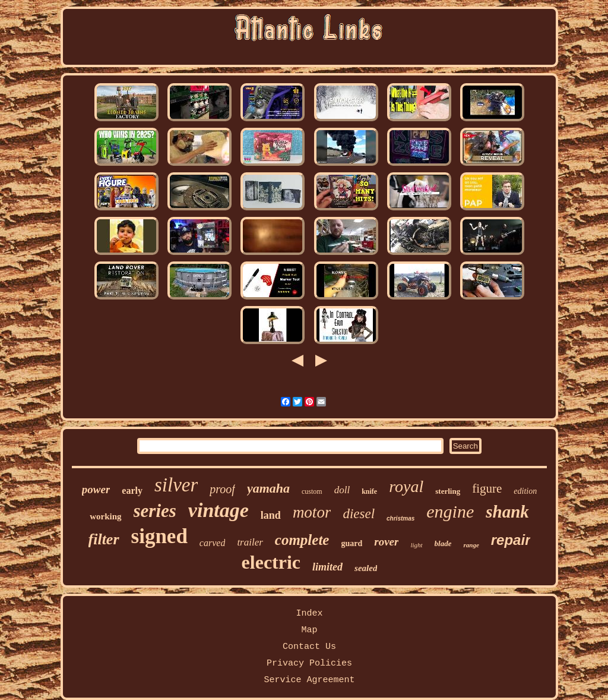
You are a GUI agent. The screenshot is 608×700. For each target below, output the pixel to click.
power (96, 489)
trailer (250, 542)
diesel (359, 514)
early (132, 491)
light (416, 545)
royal (406, 486)
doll (342, 490)
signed (159, 536)
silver (176, 485)
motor (312, 512)
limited (327, 567)
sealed (366, 568)
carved (213, 543)
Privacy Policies (309, 663)
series (155, 511)
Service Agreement (309, 680)
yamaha (268, 488)
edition (525, 491)
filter (104, 539)
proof (222, 489)
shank (507, 512)
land (271, 515)
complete (302, 540)
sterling (448, 491)
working (105, 516)
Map (309, 630)
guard (351, 543)
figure (487, 488)
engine (450, 511)
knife (369, 491)
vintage (218, 510)
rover (386, 542)
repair (511, 540)
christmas (400, 518)
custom (312, 491)
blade (443, 543)
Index (309, 614)
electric (271, 562)
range (471, 545)
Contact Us (309, 647)
